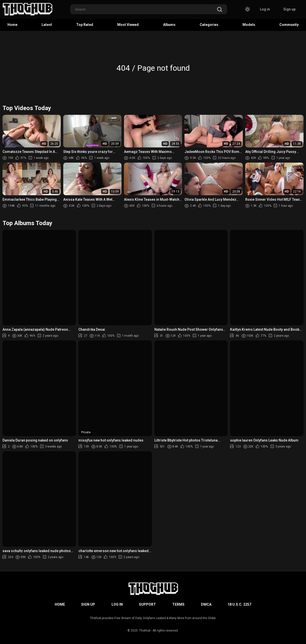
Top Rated (85, 25)
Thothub (145, 631)
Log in (265, 9)
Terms (178, 604)
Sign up (289, 9)
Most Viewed (128, 25)
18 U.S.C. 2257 (239, 604)
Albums (169, 25)
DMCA (206, 604)
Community (289, 25)
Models (249, 25)
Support (147, 604)
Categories (209, 25)
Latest (47, 25)
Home (12, 25)
